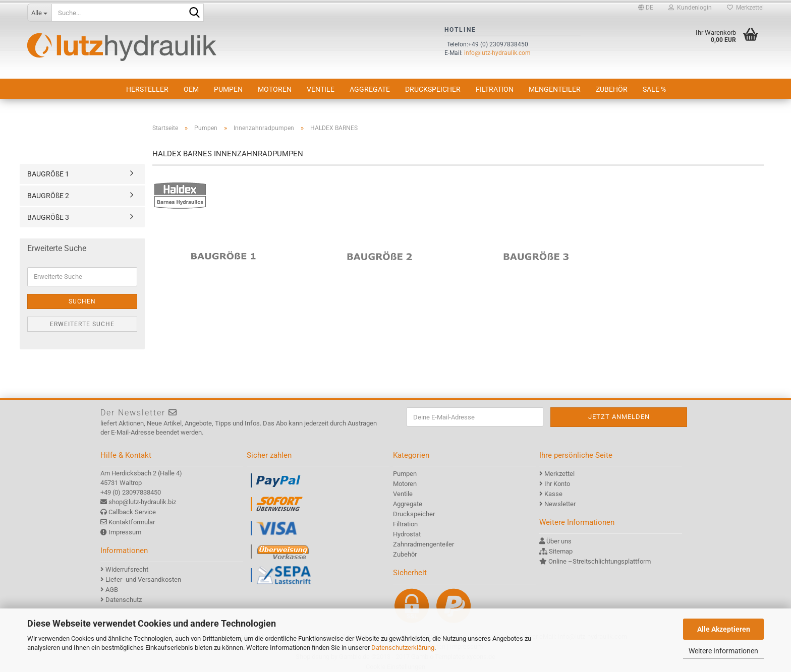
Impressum (125, 532)
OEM (191, 89)
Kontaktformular (132, 522)
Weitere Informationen (723, 651)
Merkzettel (745, 8)
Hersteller (147, 89)
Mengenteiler (555, 89)
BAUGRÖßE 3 (48, 217)
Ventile (321, 89)
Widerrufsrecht (127, 569)
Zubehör (612, 89)
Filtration (495, 89)
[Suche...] (39, 13)
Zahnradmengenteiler (423, 544)
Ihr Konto (557, 484)
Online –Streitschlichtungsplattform (600, 561)
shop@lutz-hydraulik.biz (142, 502)
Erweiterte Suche (82, 324)
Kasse (553, 494)
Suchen (82, 301)
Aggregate (370, 89)
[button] (646, 8)
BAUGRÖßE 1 (48, 174)
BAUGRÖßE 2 (48, 196)
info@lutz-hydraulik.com (497, 53)
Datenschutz (124, 600)
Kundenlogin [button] (690, 8)
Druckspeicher (433, 89)
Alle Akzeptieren (724, 629)
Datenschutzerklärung (403, 648)
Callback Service (132, 512)
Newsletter (560, 504)
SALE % (654, 89)
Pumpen (228, 89)
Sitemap (561, 551)
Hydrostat (407, 534)
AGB (112, 590)
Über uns (559, 541)
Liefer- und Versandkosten (143, 579)
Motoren (275, 89)
